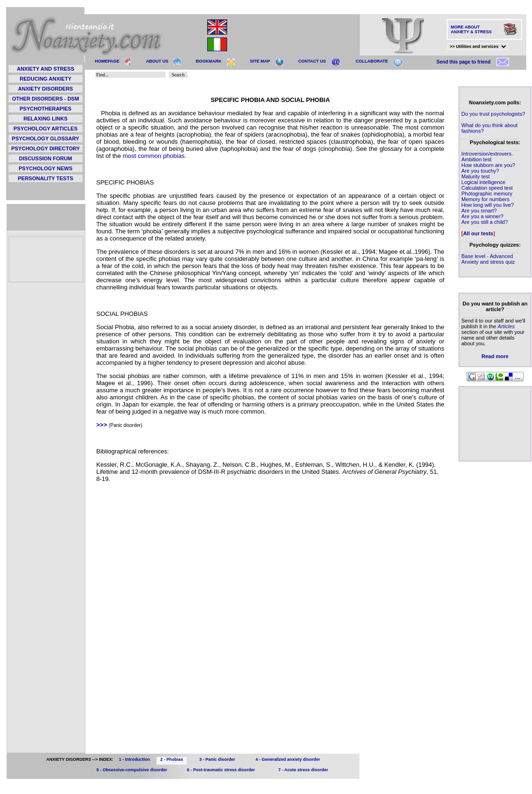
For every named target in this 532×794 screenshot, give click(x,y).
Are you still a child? (485, 222)
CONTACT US (312, 61)
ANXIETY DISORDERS (46, 89)
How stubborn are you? (488, 165)
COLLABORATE (372, 61)
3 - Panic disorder (217, 759)
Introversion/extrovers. (487, 154)
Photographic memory (487, 194)
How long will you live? (488, 205)
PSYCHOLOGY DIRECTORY (46, 148)
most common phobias (154, 156)
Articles (506, 326)
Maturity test (476, 176)
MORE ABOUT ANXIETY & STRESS (471, 29)
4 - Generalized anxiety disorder (288, 759)
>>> (102, 425)
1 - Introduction (135, 759)
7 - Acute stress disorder (303, 770)
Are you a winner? (482, 216)
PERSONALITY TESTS (46, 178)
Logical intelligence (483, 182)
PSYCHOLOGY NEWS (45, 168)
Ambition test (477, 159)
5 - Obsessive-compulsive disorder (132, 770)
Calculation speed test (487, 188)
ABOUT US (157, 61)
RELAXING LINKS (46, 119)
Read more (495, 356)
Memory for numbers (485, 199)
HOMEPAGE (107, 61)
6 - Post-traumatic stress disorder (221, 770)
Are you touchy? (480, 171)
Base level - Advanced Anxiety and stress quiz (488, 259)
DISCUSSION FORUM (46, 158)
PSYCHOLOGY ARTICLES (45, 129)
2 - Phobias (172, 759)
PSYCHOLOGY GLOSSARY (46, 138)
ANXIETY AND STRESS (45, 69)
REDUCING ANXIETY (46, 79)
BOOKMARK (209, 61)
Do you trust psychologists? (493, 114)
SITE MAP (260, 61)
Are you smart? (479, 211)
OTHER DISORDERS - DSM (45, 99)
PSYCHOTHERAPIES (45, 109)
